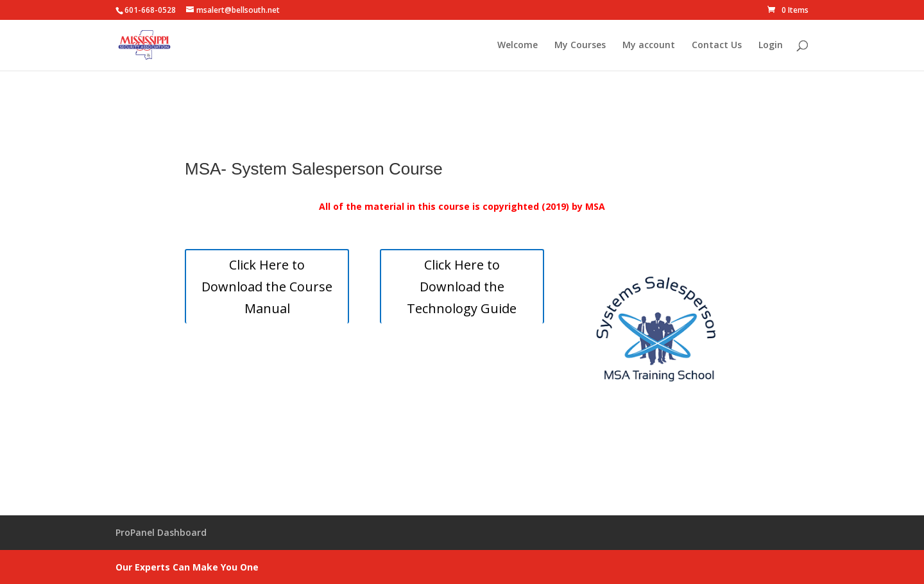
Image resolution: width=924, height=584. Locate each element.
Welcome (518, 46)
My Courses (580, 46)
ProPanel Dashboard (161, 532)
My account (649, 46)
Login (771, 46)
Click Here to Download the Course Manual (267, 287)
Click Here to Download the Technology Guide (462, 287)
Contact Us (717, 46)
